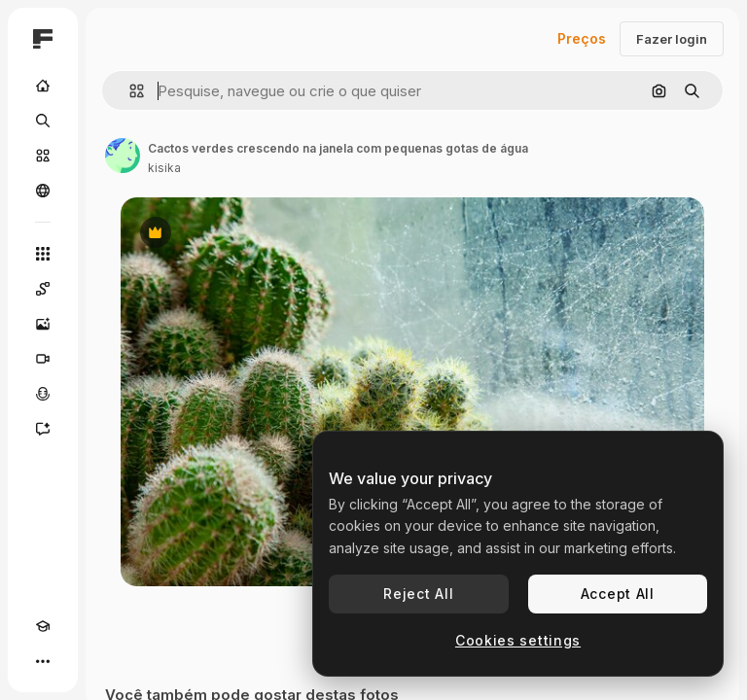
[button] (129, 91)
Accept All (618, 594)
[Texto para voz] (43, 394)
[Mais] (43, 661)
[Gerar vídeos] (43, 359)
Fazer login (672, 39)
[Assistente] (43, 429)
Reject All (418, 594)
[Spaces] (43, 289)
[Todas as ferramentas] (43, 254)
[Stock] (43, 156)
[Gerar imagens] (43, 324)
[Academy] (43, 626)
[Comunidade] (43, 191)
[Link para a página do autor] (123, 156)
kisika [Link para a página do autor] (164, 168)
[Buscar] (43, 121)
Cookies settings (518, 640)
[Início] (43, 86)
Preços (582, 38)
